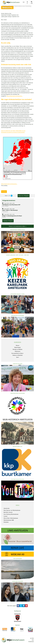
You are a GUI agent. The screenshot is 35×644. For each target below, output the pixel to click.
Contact (5, 516)
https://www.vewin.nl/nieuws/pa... (15, 96)
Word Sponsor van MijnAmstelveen (12, 510)
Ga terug (4, 192)
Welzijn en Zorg (8, 14)
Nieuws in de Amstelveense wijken (18, 226)
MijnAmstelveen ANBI (9, 520)
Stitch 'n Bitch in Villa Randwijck (10, 210)
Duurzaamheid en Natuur (17, 353)
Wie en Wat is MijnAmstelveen (11, 518)
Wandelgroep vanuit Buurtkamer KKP (11, 205)
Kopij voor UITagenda (24, 196)
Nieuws (18, 345)
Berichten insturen (8, 512)
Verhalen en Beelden (17, 349)
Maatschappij (17, 347)
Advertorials (7, 508)
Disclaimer (6, 522)
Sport (17, 357)
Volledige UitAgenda (8, 221)
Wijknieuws (18, 351)
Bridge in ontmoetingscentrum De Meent (12, 216)
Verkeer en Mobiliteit (18, 355)
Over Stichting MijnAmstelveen (11, 514)
